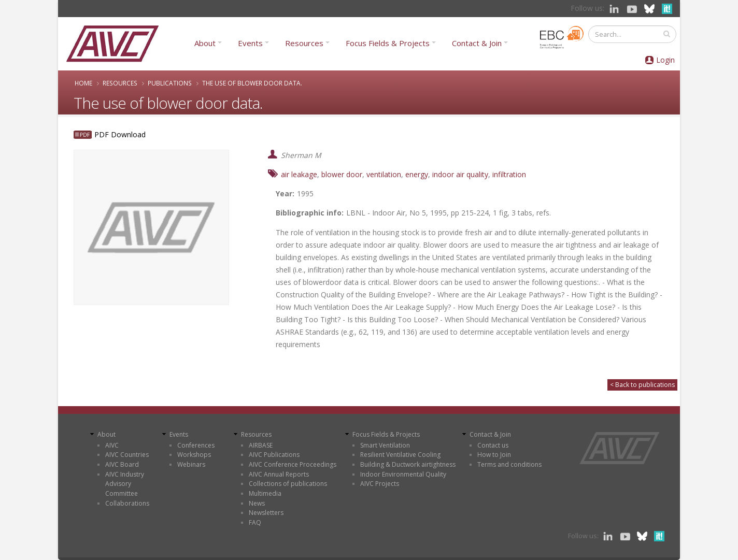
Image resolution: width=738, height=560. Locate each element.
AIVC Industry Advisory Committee (125, 484)
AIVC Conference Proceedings (293, 464)
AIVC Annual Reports (279, 474)
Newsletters (266, 513)
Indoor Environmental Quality (403, 474)
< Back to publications (642, 385)
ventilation (384, 174)
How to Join (494, 455)
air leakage (299, 174)
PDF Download (120, 134)
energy (417, 174)
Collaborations (127, 503)
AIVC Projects (380, 484)
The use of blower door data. (252, 83)
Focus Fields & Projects (388, 43)
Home (83, 83)
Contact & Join (477, 43)
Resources (304, 43)
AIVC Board (122, 464)
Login (665, 60)
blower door (342, 174)
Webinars (191, 464)
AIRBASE (261, 445)
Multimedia (265, 493)
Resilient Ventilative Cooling (400, 455)
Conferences (196, 445)
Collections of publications (288, 484)
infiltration (509, 174)
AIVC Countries (127, 455)
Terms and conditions (509, 464)
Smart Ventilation (385, 445)
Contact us (493, 445)
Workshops (194, 455)
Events (250, 43)
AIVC (112, 445)
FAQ (255, 522)
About (205, 43)
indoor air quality (460, 174)
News (257, 503)
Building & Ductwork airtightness (408, 464)
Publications (170, 83)
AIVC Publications (274, 455)
